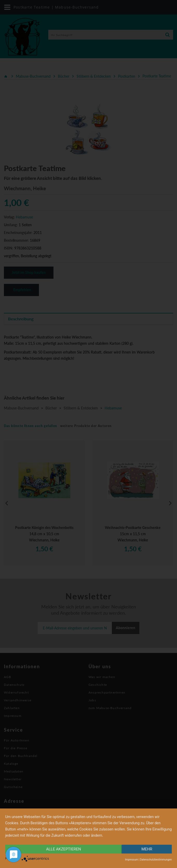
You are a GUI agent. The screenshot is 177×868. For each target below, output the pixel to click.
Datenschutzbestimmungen (156, 860)
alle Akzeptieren (64, 849)
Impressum (132, 860)
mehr (147, 849)
